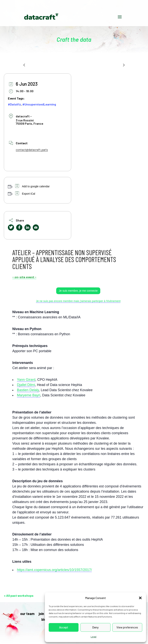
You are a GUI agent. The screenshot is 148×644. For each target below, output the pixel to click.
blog (45, 620)
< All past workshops (19, 595)
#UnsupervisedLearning (39, 104)
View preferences (127, 627)
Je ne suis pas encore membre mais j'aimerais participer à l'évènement (78, 301)
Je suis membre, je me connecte (78, 291)
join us (44, 614)
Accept (64, 627)
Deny (95, 627)
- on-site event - (24, 277)
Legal (94, 637)
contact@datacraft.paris (32, 150)
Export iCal (28, 194)
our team (27, 614)
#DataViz (14, 104)
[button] (140, 598)
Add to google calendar (36, 186)
